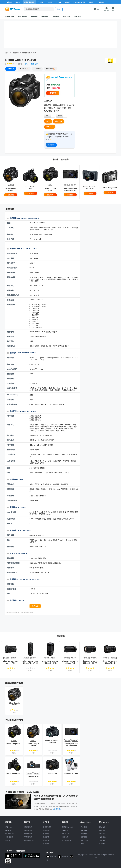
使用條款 (102, 840)
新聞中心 (9, 827)
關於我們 (102, 827)
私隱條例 (102, 844)
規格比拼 (50, 127)
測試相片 (56, 17)
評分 (27, 64)
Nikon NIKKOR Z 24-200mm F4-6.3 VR (90, 662)
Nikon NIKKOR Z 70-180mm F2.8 (70, 662)
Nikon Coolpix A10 (110, 188)
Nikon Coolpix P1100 (14, 704)
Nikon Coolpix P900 (50, 189)
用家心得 (67, 17)
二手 (37, 69)
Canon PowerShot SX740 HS (90, 188)
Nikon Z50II (52, 773)
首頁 (7, 53)
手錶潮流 (46, 844)
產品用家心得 (29, 840)
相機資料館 (10, 17)
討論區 (8, 840)
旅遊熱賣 (65, 830)
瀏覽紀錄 (79, 17)
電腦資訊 (46, 837)
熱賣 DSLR (84, 840)
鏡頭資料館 (22, 17)
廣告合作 (102, 834)
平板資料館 (28, 837)
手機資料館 (28, 834)
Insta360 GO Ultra (71, 773)
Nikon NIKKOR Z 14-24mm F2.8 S (110, 662)
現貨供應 (55, 85)
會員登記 (102, 837)
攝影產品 (46, 830)
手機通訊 (46, 834)
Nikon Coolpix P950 (30, 188)
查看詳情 (53, 93)
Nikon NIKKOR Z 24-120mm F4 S (11, 662)
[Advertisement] (46, 623)
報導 (50, 69)
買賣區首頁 (47, 827)
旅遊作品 (65, 837)
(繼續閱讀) (57, 809)
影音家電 (46, 840)
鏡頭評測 (45, 17)
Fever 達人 (9, 830)
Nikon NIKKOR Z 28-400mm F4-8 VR (50, 662)
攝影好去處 (67, 827)
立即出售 (51, 145)
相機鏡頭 (16, 53)
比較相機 (11, 195)
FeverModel (10, 834)
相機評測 (34, 17)
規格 (11, 69)
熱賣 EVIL (84, 844)
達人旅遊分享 (66, 840)
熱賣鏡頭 (84, 837)
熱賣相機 (84, 834)
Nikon (35, 53)
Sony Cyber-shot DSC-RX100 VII (70, 189)
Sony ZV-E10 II (33, 776)
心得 (24, 69)
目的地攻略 (66, 834)
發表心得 (34, 64)
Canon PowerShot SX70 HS (52, 741)
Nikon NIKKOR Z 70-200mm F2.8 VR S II (30, 662)
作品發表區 (9, 837)
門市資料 (84, 827)
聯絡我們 (102, 830)
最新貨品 (84, 830)
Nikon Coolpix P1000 (11, 189)
